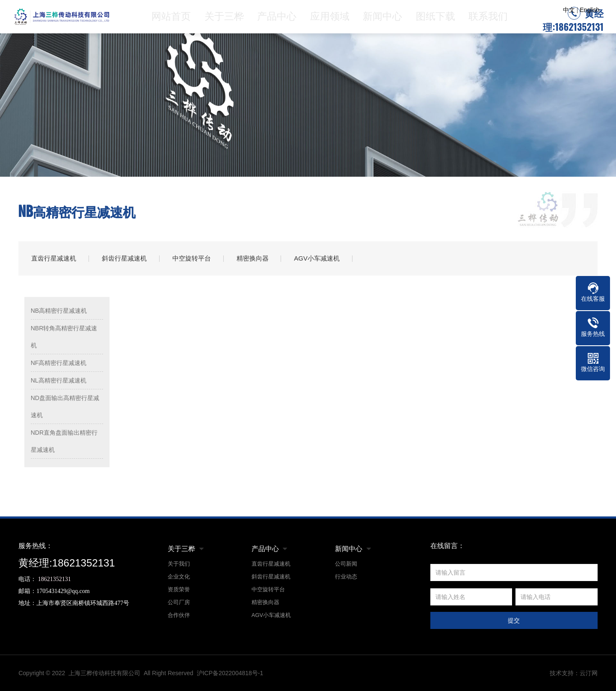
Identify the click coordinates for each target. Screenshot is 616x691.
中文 (569, 10)
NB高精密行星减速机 (59, 311)
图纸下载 (437, 19)
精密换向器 (253, 258)
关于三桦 (228, 19)
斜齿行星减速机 (124, 258)
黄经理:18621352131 (573, 22)
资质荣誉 (179, 589)
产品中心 (281, 19)
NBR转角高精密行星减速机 (64, 337)
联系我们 (489, 19)
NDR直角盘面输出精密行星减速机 (64, 441)
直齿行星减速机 (54, 258)
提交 (514, 620)
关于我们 (179, 564)
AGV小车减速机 (317, 258)
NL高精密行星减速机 (59, 380)
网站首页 (177, 19)
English (589, 10)
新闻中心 (385, 19)
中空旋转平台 (192, 258)
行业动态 (346, 577)
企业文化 (179, 577)
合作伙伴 (179, 615)
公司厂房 (179, 602)
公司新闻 (346, 564)
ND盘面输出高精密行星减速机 (65, 406)
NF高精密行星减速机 (59, 363)
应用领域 (333, 19)
